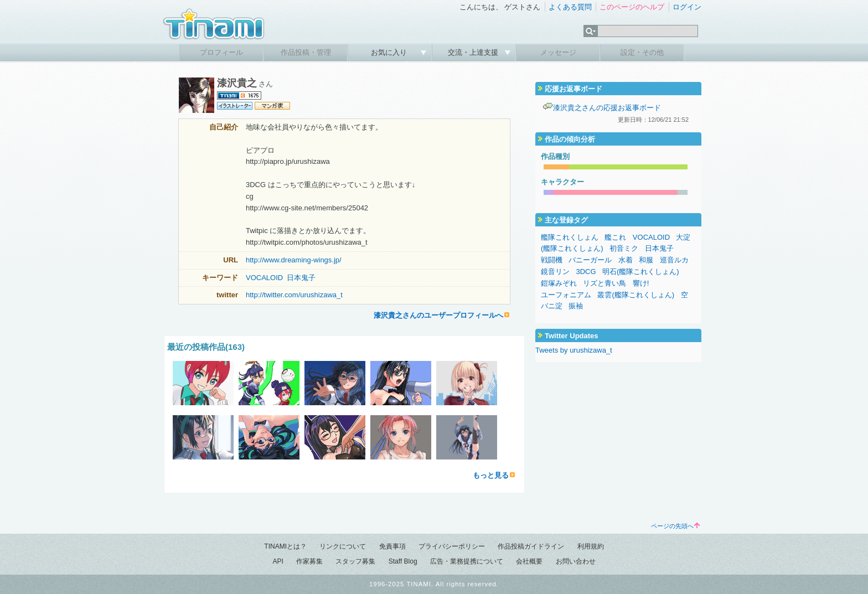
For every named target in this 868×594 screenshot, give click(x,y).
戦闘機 (552, 260)
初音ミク (624, 248)
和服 (646, 260)
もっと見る (491, 475)
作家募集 (309, 561)
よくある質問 (570, 7)
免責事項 (392, 546)
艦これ (615, 237)
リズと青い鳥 (604, 283)
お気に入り (390, 52)
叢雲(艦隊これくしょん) (636, 295)
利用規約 (591, 546)
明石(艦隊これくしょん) (641, 272)
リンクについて (343, 546)
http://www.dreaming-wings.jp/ (294, 260)
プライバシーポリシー (452, 546)
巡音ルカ (674, 260)
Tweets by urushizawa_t (574, 350)
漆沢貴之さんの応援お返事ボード (607, 108)
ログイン (687, 7)
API (278, 561)
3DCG (586, 272)
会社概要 (529, 561)
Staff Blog (403, 561)
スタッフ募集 (355, 561)
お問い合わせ (576, 561)
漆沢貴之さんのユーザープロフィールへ (438, 315)
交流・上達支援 (474, 52)
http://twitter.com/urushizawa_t (294, 295)
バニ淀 (552, 306)
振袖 (576, 306)
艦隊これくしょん (570, 237)
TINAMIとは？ (285, 546)
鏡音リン (555, 272)
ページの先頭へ (675, 526)
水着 (626, 260)
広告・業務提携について (467, 561)
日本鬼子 (301, 278)
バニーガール (590, 260)
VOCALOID (264, 278)
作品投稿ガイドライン (531, 546)
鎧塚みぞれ (559, 283)
